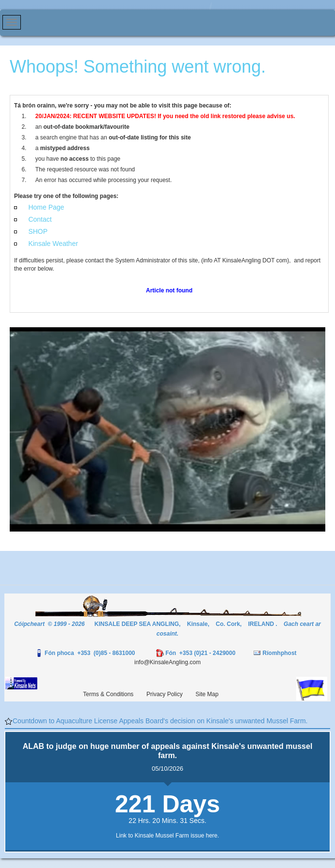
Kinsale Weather (53, 244)
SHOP (38, 231)
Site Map (207, 694)
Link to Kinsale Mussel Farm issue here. (167, 836)
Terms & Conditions (108, 694)
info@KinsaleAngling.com (167, 662)
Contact (40, 219)
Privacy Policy (165, 694)
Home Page (46, 207)
